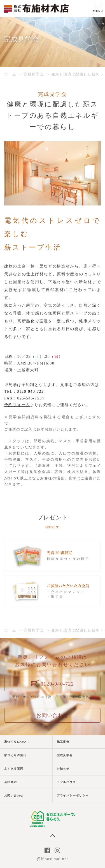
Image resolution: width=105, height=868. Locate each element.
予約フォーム (17, 405)
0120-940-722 (30, 392)
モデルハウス (66, 782)
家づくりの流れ (15, 755)
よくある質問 (14, 769)
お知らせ (63, 769)
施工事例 (63, 742)
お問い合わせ (14, 795)
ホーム (10, 74)
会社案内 (11, 782)
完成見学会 (34, 74)
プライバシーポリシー (73, 795)
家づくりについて (17, 742)
